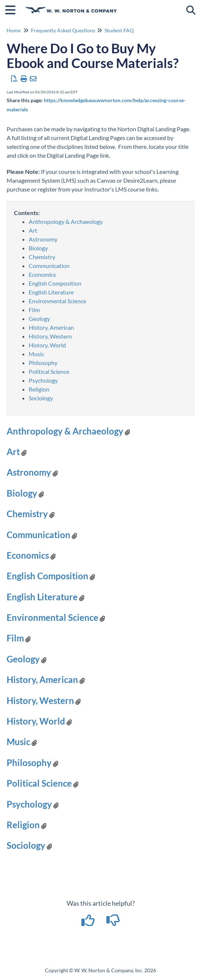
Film (34, 310)
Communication (49, 266)
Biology (38, 248)
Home (14, 30)
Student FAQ (119, 30)
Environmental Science (57, 301)
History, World (47, 345)
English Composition (55, 283)
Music (36, 354)
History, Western (50, 336)
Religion (39, 389)
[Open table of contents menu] (13, 9)
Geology (39, 319)
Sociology (41, 398)
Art (33, 230)
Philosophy (43, 363)
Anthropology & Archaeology (66, 221)
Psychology (43, 380)
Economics (42, 274)
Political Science (49, 371)
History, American (51, 327)
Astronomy (43, 239)
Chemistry (42, 257)
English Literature (51, 292)
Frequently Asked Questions (63, 30)
